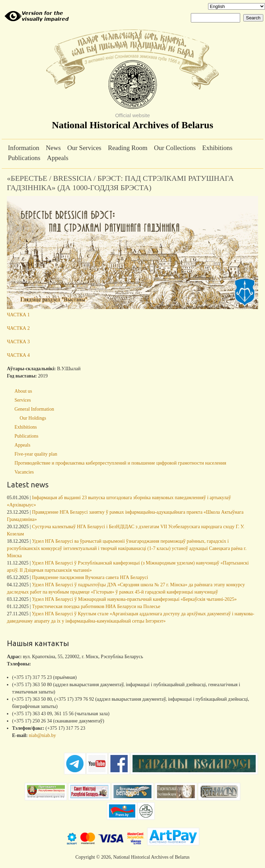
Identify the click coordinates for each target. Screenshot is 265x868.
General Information (34, 409)
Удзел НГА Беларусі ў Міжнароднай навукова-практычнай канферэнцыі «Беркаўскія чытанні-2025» (134, 599)
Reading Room (128, 148)
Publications (24, 158)
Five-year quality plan (36, 454)
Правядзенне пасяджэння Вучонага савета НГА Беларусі (90, 577)
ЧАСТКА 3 (18, 342)
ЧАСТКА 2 (18, 328)
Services (23, 400)
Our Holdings (33, 418)
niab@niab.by (43, 735)
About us (23, 391)
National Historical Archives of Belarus (132, 125)
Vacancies (24, 472)
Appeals (58, 158)
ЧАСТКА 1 (18, 315)
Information (24, 148)
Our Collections (175, 148)
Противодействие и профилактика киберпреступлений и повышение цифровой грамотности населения (120, 463)
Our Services (84, 148)
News (53, 148)
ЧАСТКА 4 (18, 355)
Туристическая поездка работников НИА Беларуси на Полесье (96, 606)
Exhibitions (217, 148)
